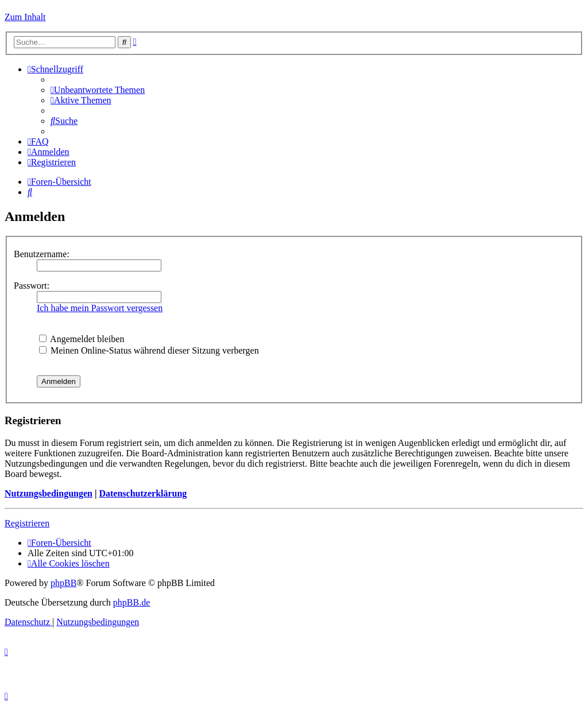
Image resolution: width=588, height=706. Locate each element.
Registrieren (27, 523)
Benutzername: (42, 254)
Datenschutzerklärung (143, 493)
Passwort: (32, 286)
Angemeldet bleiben (82, 339)
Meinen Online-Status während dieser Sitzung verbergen (149, 350)
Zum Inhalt (25, 17)
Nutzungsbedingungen (49, 493)
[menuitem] (98, 90)
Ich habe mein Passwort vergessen (100, 308)
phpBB (63, 583)
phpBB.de (131, 602)
